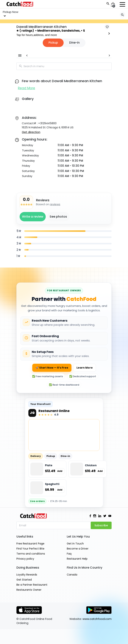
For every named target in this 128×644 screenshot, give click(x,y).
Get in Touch (75, 544)
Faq (69, 554)
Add (60, 471)
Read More (26, 88)
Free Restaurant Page (30, 544)
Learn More (85, 368)
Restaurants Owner (29, 590)
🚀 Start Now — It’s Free (52, 368)
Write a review (33, 217)
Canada (72, 575)
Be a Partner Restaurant (32, 585)
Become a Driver (78, 549)
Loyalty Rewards (27, 575)
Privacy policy (25, 559)
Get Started (24, 580)
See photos (58, 217)
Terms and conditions (31, 554)
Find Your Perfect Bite (30, 549)
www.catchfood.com (97, 619)
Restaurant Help (77, 559)
